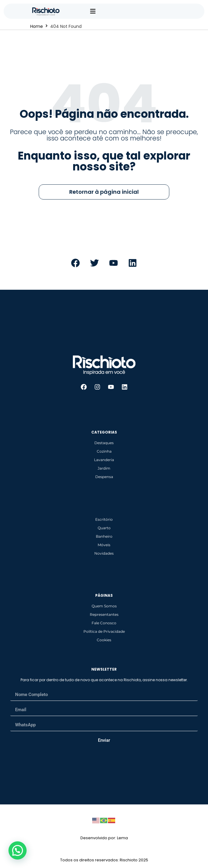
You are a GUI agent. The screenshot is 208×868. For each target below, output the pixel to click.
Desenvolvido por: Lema (104, 838)
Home (37, 26)
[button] (18, 850)
